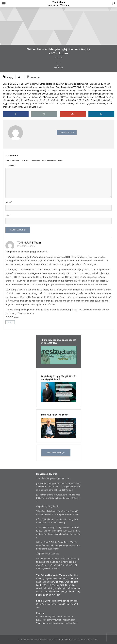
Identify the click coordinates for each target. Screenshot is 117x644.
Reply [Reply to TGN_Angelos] (10, 322)
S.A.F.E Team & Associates (64, 640)
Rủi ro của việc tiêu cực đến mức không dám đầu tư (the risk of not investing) (57, 521)
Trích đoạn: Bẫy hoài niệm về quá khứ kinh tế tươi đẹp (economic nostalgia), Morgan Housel (58, 513)
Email (8, 215)
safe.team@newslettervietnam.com (59, 620)
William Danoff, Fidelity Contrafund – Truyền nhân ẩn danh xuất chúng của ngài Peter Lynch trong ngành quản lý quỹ (58, 546)
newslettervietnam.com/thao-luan (62, 623)
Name (9, 202)
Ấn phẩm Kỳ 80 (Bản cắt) (48, 506)
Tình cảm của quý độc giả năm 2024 (53, 478)
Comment (10, 165)
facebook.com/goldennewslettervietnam (55, 617)
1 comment (59, 68)
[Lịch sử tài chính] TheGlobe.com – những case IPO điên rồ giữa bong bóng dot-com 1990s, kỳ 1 (58, 498)
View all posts (67, 133)
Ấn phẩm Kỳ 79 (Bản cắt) (48, 554)
